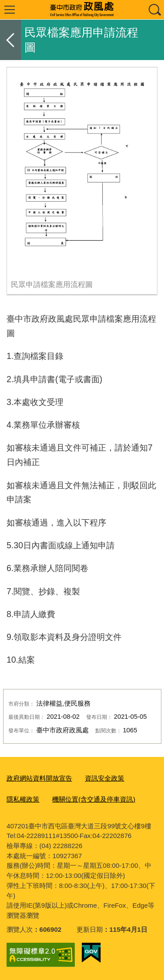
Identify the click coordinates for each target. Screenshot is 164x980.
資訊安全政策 (105, 778)
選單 (10, 10)
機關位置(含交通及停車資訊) (94, 799)
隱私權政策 (23, 799)
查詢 (154, 10)
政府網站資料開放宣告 (39, 778)
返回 (10, 40)
